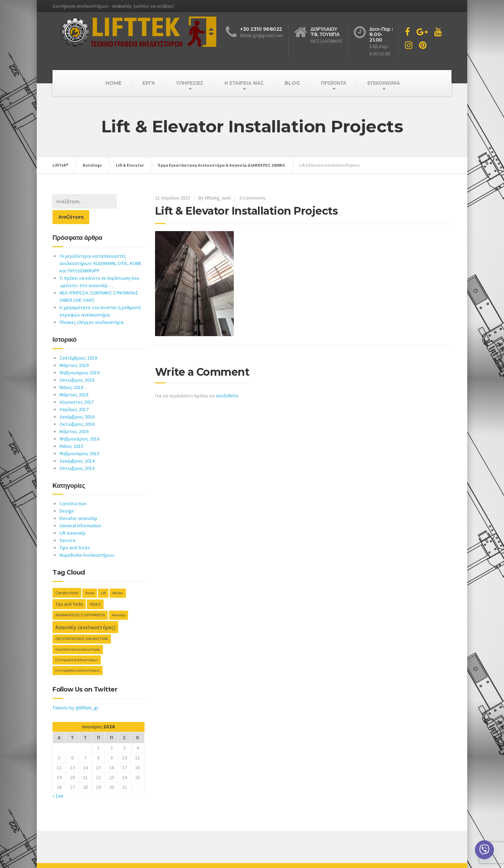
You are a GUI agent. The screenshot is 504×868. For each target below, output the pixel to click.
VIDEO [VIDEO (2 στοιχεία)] (95, 588)
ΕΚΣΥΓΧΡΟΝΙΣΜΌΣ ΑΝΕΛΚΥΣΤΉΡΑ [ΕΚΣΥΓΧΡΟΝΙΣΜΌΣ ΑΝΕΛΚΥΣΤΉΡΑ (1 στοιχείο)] (82, 623)
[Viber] (484, 850)
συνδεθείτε (227, 396)
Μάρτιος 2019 (74, 349)
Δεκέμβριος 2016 (77, 401)
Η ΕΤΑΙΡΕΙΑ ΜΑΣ (244, 83)
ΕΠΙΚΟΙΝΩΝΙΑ (384, 83)
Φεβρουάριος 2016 (79, 423)
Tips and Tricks (75, 532)
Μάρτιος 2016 (74, 416)
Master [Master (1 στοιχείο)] (118, 577)
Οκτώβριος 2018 (77, 364)
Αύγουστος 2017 (77, 386)
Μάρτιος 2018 (74, 379)
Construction (73, 488)
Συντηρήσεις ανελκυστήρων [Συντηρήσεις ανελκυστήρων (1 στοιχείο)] (78, 655)
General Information (80, 510)
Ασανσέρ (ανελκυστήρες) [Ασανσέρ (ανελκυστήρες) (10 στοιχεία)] (85, 611)
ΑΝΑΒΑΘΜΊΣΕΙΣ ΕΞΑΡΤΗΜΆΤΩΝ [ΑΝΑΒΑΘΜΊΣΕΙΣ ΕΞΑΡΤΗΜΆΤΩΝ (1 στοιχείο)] (80, 599)
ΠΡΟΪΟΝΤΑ (334, 83)
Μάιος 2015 (71, 430)
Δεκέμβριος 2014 (77, 445)
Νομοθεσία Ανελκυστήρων (87, 539)
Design (67, 495)
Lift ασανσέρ (73, 517)
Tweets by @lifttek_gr (76, 692)
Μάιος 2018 (71, 371)
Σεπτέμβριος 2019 (78, 342)
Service (68, 525)
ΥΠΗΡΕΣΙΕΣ (190, 83)
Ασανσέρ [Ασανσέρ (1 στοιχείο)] (118, 599)
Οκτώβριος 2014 (77, 452)
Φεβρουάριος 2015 (79, 438)
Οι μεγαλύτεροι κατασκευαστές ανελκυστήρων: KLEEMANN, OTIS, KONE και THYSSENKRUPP (100, 248)
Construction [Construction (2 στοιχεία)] (67, 577)
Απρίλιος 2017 (74, 394)
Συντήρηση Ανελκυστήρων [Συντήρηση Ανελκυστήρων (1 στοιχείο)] (77, 644)
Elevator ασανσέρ (78, 502)
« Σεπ (58, 780)
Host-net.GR (65, 857)
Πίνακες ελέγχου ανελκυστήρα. (92, 306)
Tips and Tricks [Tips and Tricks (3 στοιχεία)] (69, 588)
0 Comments (253, 198)
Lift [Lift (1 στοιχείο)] (103, 577)
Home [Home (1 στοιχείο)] (90, 577)
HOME (113, 83)
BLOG (292, 83)
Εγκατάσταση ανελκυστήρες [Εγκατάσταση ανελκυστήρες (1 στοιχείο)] (78, 634)
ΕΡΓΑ (149, 83)
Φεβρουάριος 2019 (79, 357)
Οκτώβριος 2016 (77, 408)
